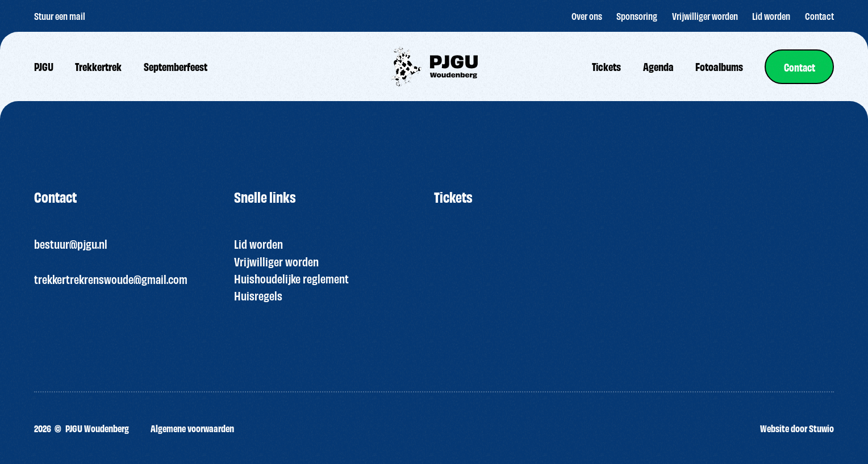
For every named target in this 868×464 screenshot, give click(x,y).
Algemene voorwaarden (192, 428)
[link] (798, 66)
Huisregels (258, 295)
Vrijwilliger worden (276, 261)
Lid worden (258, 243)
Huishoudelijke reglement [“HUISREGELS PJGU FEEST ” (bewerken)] (291, 278)
